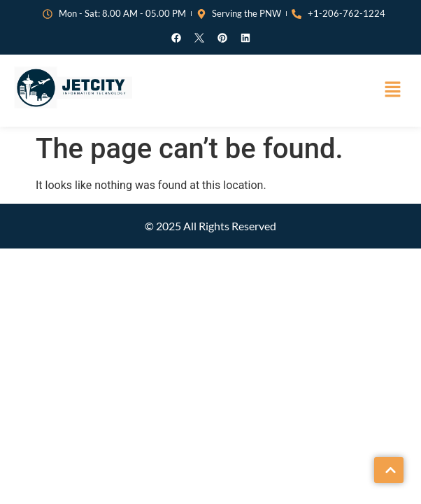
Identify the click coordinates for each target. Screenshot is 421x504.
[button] (393, 90)
